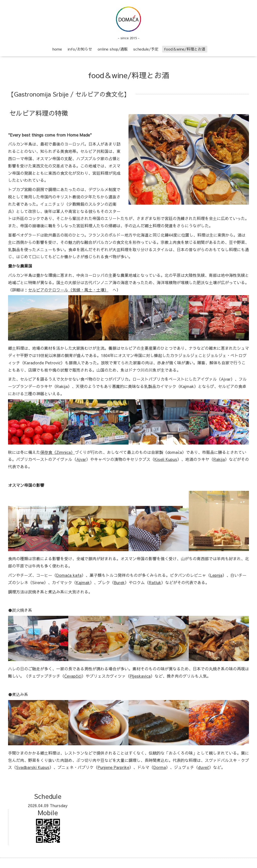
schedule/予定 (146, 49)
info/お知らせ (80, 49)
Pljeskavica (140, 676)
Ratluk (155, 582)
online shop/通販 (113, 49)
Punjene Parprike (113, 767)
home (57, 49)
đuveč (204, 767)
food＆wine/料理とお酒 (185, 49)
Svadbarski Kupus (33, 767)
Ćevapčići (73, 676)
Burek (119, 582)
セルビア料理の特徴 (39, 113)
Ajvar (81, 459)
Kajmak (83, 582)
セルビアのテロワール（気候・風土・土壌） (68, 290)
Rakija (219, 459)
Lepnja (216, 575)
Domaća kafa (69, 575)
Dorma (160, 767)
